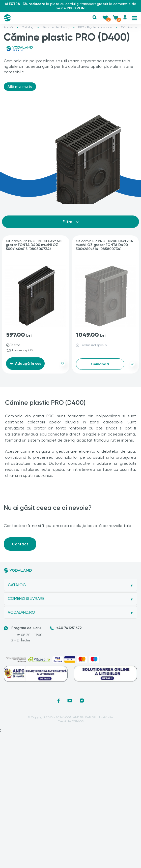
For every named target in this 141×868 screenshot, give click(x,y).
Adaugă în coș (25, 364)
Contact (20, 544)
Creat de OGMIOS (71, 721)
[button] (95, 18)
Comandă (100, 364)
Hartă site (106, 717)
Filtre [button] (70, 222)
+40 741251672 (69, 628)
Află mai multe (20, 86)
